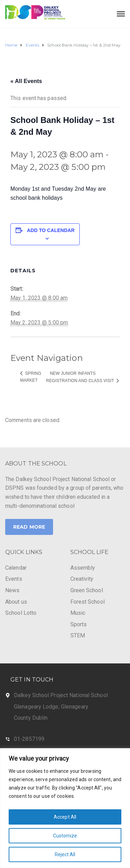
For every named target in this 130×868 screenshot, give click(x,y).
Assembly (83, 568)
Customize (65, 836)
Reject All (65, 854)
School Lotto (21, 613)
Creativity (82, 579)
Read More (29, 527)
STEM (78, 635)
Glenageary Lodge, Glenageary (51, 707)
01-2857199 (29, 739)
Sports (79, 624)
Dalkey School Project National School (61, 695)
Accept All (65, 817)
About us (16, 602)
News (12, 590)
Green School (87, 590)
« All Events (26, 81)
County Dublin (31, 718)
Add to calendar (51, 230)
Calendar (16, 568)
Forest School (88, 602)
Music (78, 613)
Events (14, 579)
